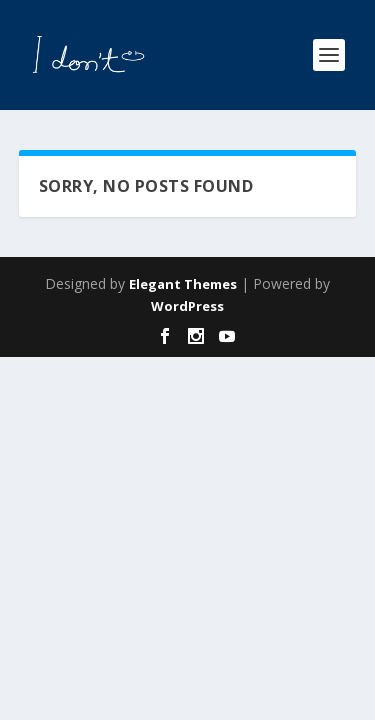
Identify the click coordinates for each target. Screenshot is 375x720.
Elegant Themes (183, 284)
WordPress (187, 306)
